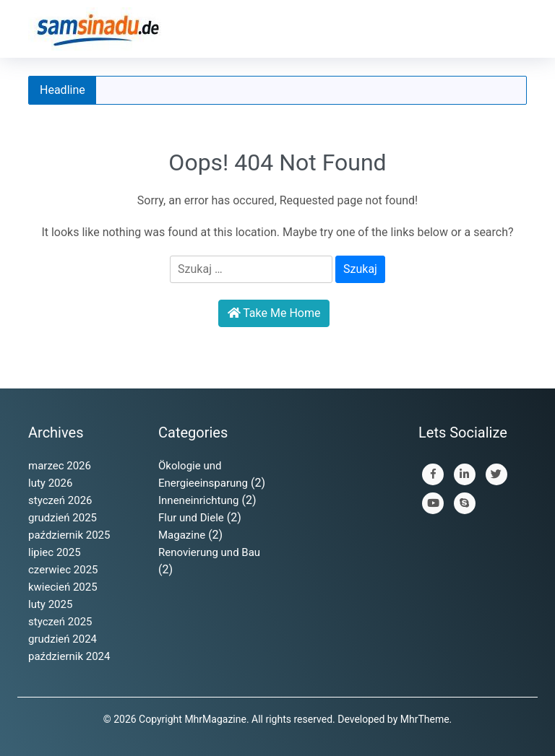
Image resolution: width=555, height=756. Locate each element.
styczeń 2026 (60, 500)
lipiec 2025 (55, 552)
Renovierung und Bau (209, 552)
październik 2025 (69, 535)
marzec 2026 (60, 466)
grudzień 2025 (63, 518)
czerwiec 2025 (63, 570)
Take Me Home (274, 313)
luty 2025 (50, 604)
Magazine (182, 535)
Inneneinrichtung (199, 500)
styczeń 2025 (60, 622)
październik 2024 (69, 656)
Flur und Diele (191, 518)
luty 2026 (50, 483)
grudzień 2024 (63, 639)
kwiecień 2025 (63, 587)
